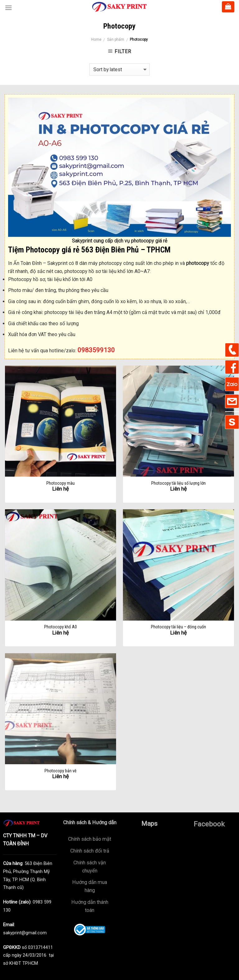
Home (96, 39)
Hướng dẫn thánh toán (90, 906)
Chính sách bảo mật (90, 839)
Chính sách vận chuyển (90, 867)
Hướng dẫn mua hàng (90, 886)
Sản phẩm (116, 39)
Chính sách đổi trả (90, 851)
